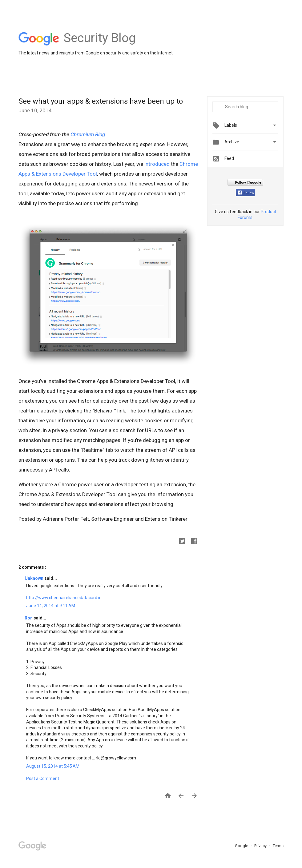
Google (242, 846)
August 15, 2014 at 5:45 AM (53, 766)
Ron (29, 618)
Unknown (34, 578)
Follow (246, 193)
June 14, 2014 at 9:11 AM (51, 606)
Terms (278, 846)
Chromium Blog (88, 134)
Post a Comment (43, 778)
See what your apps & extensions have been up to (101, 101)
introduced (157, 164)
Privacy (261, 846)
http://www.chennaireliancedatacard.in (64, 598)
